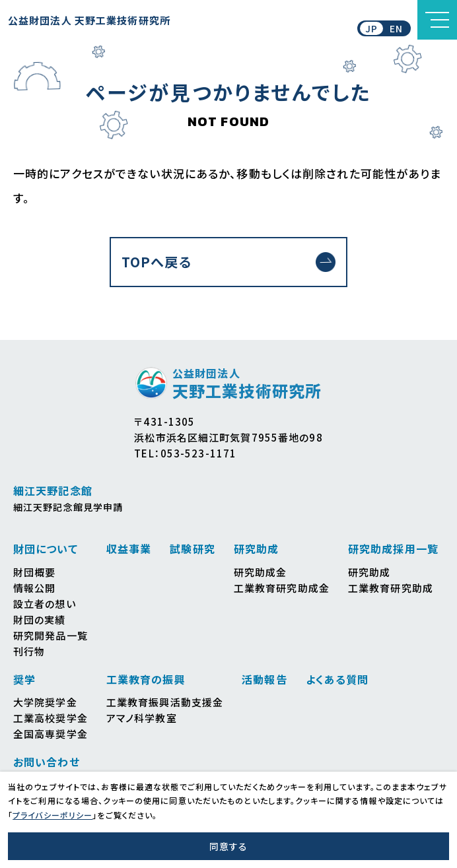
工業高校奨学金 (51, 718)
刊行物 (29, 651)
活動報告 (264, 679)
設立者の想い (45, 604)
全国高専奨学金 (51, 734)
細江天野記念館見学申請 (68, 507)
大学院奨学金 (45, 702)
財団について (46, 549)
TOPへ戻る (157, 262)
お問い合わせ (47, 762)
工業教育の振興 (146, 679)
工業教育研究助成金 (282, 588)
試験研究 (192, 549)
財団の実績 (40, 619)
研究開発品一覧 (51, 635)
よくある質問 (337, 679)
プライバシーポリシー (53, 815)
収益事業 (129, 549)
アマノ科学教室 (142, 718)
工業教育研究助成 (391, 588)
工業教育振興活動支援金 (165, 702)
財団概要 (34, 572)
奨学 (24, 679)
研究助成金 (261, 572)
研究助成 (256, 549)
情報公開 (34, 588)
